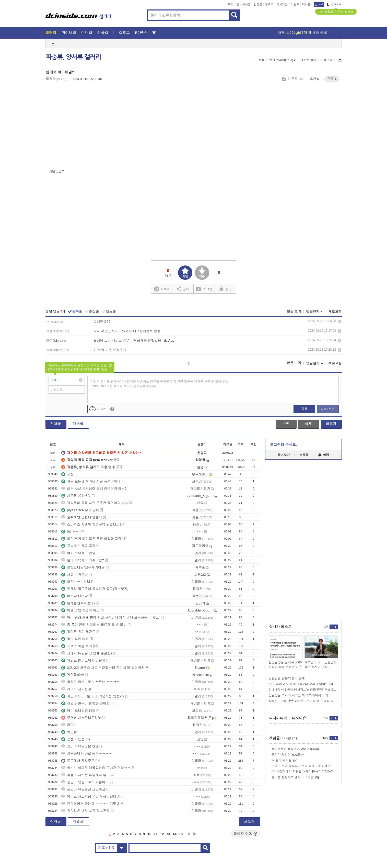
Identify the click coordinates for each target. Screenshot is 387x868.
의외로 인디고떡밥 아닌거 (83, 660)
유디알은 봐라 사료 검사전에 (85, 811)
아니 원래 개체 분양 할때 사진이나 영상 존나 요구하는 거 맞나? (111, 617)
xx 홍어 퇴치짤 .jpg (284, 760)
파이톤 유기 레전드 (78, 632)
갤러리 (51, 33)
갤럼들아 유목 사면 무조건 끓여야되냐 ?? (95, 503)
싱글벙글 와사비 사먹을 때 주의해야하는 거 (298, 695)
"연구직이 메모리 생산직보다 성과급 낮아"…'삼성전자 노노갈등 (303, 684)
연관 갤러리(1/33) (283, 60)
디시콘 (306, 4)
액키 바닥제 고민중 (78, 553)
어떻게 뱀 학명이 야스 (80, 610)
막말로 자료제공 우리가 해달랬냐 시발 (92, 797)
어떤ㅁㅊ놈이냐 (76, 582)
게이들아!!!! (73, 675)
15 (181, 834)
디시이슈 (299, 718)
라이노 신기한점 (76, 689)
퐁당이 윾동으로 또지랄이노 (85, 782)
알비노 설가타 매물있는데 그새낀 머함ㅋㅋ (96, 768)
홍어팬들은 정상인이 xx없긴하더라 (295, 749)
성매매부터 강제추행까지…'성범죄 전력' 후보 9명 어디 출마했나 (303, 690)
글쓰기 (331, 424)
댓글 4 (332, 79)
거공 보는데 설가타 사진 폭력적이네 (91, 481)
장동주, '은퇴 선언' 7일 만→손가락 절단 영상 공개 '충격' (303, 701)
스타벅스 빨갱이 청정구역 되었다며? (91, 524)
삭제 (339, 322)
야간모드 (334, 5)
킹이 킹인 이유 (75, 639)
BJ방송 (141, 33)
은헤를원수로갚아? (78, 603)
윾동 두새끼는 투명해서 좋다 (85, 775)
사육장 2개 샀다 (76, 496)
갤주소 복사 (308, 60)
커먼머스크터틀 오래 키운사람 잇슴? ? (93, 696)
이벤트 (295, 4)
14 (174, 834)
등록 (304, 409)
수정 (286, 424)
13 (168, 834)
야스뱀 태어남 (75, 596)
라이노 (69, 725)
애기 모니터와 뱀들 (78, 711)
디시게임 (282, 4)
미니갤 (246, 4)
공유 (183, 289)
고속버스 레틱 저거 (78, 546)
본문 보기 (294, 311)
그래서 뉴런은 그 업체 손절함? (87, 653)
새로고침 (335, 312)
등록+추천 (328, 409)
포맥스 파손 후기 (77, 646)
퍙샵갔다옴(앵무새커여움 (83, 567)
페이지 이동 (245, 834)
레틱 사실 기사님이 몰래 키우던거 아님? (94, 489)
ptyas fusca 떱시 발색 (80, 510)
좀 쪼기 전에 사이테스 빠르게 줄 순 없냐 (94, 625)
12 (162, 834)
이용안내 (327, 60)
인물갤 (258, 4)
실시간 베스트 (280, 627)
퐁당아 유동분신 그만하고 (83, 789)
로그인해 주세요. (284, 445)
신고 (225, 289)
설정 (262, 60)
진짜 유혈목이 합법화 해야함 (85, 703)
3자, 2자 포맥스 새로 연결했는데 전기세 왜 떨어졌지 (103, 668)
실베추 (162, 289)
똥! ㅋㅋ (70, 532)
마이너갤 (234, 4)
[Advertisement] (88, 128)
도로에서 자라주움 (78, 761)
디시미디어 (278, 718)
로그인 (319, 5)
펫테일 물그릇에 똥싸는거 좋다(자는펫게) (95, 589)
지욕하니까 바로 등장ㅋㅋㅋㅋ (87, 754)
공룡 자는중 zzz (76, 739)
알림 (324, 455)
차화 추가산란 (75, 575)
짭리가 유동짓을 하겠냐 (82, 746)
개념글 (78, 424)
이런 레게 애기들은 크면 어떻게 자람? (92, 539)
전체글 (56, 424)
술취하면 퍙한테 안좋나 (82, 517)
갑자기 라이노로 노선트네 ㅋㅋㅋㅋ (90, 682)
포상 (67, 474)
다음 (189, 834)
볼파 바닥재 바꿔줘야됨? (83, 560)
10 (149, 834)
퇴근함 (69, 732)
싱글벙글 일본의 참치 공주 (287, 678)
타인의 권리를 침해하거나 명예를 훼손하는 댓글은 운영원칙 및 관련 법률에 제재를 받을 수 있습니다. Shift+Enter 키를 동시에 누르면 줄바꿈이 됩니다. (160, 384)
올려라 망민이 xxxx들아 (288, 755)
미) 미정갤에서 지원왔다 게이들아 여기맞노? (302, 772)
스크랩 (284, 79)
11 (156, 834)
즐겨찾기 (284, 455)
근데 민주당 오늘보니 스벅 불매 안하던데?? (301, 766)
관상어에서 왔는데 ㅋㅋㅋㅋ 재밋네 (90, 804)
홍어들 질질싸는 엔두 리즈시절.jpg (295, 777)
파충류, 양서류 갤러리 (74, 57)
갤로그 (269, 4)
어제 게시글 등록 (303, 33)
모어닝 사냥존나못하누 (81, 718)
